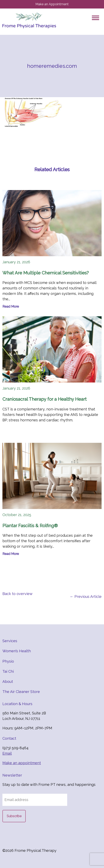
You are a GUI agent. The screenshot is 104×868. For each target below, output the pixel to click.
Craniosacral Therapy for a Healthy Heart (45, 399)
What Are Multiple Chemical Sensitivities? (46, 273)
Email (7, 753)
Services (10, 641)
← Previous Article (86, 597)
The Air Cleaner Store (21, 692)
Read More (11, 307)
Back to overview (18, 594)
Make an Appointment (52, 4)
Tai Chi (8, 671)
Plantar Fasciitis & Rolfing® (30, 526)
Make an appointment (22, 763)
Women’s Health (17, 651)
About (8, 682)
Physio (8, 661)
